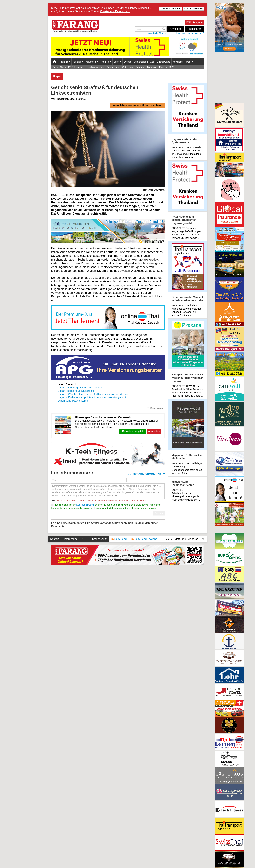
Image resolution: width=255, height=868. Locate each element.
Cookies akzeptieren (171, 8)
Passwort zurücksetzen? (190, 33)
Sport (117, 62)
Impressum (70, 539)
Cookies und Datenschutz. (115, 11)
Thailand (65, 62)
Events (127, 62)
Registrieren (194, 29)
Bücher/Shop (164, 62)
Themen (106, 62)
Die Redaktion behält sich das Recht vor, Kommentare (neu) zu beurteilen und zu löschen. (101, 501)
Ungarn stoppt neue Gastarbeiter (77, 391)
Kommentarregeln (85, 505)
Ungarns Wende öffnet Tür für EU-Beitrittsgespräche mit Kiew (93, 394)
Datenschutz (99, 539)
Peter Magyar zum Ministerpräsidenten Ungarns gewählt (184, 220)
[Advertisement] (229, 77)
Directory (152, 67)
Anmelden (176, 29)
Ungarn (57, 76)
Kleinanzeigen (141, 62)
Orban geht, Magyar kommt (73, 401)
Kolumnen (92, 62)
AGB (84, 539)
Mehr (190, 62)
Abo (152, 62)
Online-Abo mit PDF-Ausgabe (67, 67)
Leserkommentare (95, 67)
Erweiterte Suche (157, 33)
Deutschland (113, 67)
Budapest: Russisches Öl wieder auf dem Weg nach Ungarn (188, 378)
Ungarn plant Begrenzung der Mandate (80, 388)
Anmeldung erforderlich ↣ (147, 474)
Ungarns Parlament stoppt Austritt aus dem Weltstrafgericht (92, 397)
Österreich (128, 67)
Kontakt (55, 539)
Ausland (78, 62)
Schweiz (140, 67)
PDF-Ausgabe (195, 22)
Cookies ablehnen (194, 8)
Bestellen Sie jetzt (132, 431)
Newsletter (178, 62)
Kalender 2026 (167, 67)
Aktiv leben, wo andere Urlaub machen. (137, 105)
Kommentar (157, 408)
